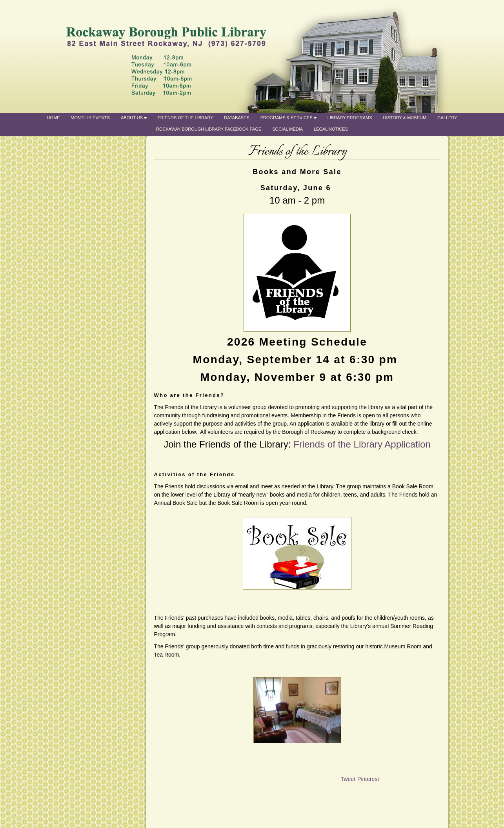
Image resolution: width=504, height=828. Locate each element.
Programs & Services (288, 118)
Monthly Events (90, 118)
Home (53, 118)
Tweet (348, 779)
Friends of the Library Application (362, 444)
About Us (134, 118)
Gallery (447, 118)
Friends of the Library (185, 118)
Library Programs (350, 118)
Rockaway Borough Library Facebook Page (209, 129)
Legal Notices (331, 129)
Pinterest (368, 779)
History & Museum (405, 118)
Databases (237, 118)
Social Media (287, 129)
